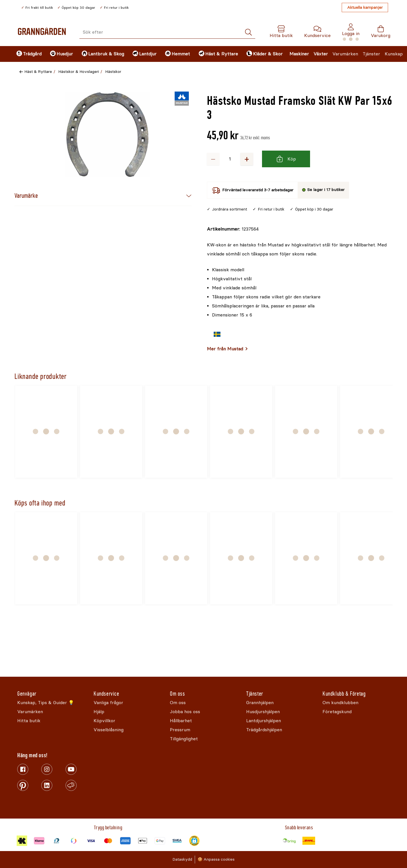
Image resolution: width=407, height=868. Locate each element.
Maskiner (299, 54)
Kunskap (394, 54)
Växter (321, 54)
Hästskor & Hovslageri (79, 72)
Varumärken (345, 54)
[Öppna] (107, 134)
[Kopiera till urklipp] (233, 229)
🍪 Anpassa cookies (216, 859)
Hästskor (113, 72)
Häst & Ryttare (38, 72)
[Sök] (248, 32)
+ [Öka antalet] (247, 159)
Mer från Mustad (225, 349)
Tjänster (371, 54)
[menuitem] (28, 54)
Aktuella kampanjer (365, 7)
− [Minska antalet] (213, 159)
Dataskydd (182, 859)
